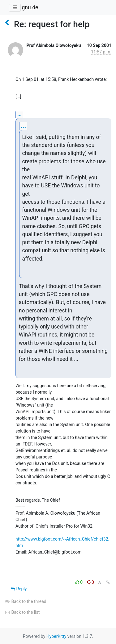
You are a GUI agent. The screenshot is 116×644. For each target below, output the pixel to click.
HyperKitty (56, 636)
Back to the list (22, 612)
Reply (19, 589)
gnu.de (30, 7)
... (19, 114)
